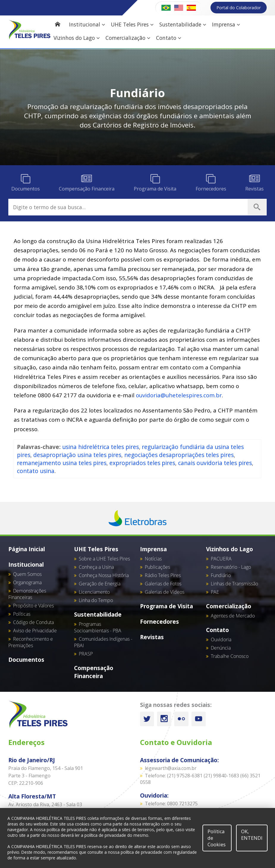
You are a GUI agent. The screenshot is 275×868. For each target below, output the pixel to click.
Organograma (27, 582)
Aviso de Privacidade (35, 631)
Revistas (152, 637)
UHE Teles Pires (132, 25)
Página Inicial (27, 549)
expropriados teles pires (142, 463)
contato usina (36, 471)
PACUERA (221, 559)
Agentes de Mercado (233, 616)
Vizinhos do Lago (77, 38)
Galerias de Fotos (163, 584)
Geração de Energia (100, 584)
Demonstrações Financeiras (27, 594)
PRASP (86, 654)
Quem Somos (27, 574)
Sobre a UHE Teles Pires (104, 559)
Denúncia (221, 648)
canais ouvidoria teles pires (215, 463)
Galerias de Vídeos (165, 592)
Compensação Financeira (94, 672)
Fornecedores (159, 622)
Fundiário (221, 575)
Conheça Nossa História (104, 575)
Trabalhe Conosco (230, 656)
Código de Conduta (33, 622)
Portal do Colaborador (239, 8)
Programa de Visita (166, 606)
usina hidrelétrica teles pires (100, 447)
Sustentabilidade (183, 25)
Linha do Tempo (96, 600)
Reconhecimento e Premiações (31, 642)
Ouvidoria (221, 639)
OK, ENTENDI (252, 835)
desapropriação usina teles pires (77, 455)
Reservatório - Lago (231, 567)
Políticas (22, 614)
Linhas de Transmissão (234, 584)
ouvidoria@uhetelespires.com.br (179, 395)
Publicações (157, 567)
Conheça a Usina (96, 567)
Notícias (153, 559)
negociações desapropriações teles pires (179, 455)
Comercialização (128, 38)
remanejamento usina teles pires (62, 463)
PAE (215, 592)
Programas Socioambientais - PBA (98, 627)
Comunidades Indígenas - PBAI (103, 642)
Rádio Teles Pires (163, 575)
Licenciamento (94, 592)
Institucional (87, 25)
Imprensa (226, 25)
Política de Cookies (217, 838)
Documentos (26, 660)
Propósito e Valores (33, 606)
